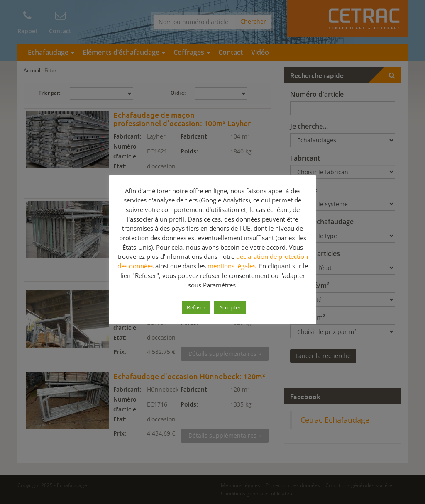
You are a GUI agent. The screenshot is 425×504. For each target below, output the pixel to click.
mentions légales (232, 266)
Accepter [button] (230, 307)
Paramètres (219, 285)
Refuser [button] (196, 307)
